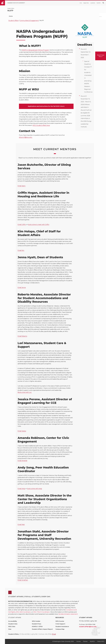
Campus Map (60, 629)
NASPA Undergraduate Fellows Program (35, 50)
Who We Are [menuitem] (22, 16)
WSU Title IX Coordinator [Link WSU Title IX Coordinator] (42, 612)
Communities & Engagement (29, 21)
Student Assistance (62, 627)
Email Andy (21, 489)
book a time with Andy (35, 489)
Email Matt (21, 525)
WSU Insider (36, 621)
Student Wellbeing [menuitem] (37, 16)
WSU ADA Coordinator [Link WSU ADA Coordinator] (23, 612)
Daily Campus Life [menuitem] (54, 16)
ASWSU (35, 627)
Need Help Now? (101, 56)
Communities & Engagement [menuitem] (75, 16)
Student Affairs (13, 21)
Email (54, 634)
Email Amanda (22, 461)
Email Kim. (21, 250)
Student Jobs (13, 624)
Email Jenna (22, 288)
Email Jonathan (23, 580)
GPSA (41, 627)
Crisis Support (60, 624)
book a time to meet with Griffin (39, 225)
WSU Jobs (12, 627)
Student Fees (37, 624)
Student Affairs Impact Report (42, 629)
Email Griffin (22, 225)
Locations (93, 3)
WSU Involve (60, 621)
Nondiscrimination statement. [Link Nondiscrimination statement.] (68, 614)
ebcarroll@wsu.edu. (26, 137)
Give (81, 3)
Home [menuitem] (11, 16)
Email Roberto (22, 336)
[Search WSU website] (103, 3)
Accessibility (13, 621)
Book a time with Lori (25, 392)
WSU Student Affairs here (41, 125)
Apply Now (86, 3)
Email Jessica (22, 431)
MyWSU (99, 3)
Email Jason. (22, 186)
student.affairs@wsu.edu (88, 627)
